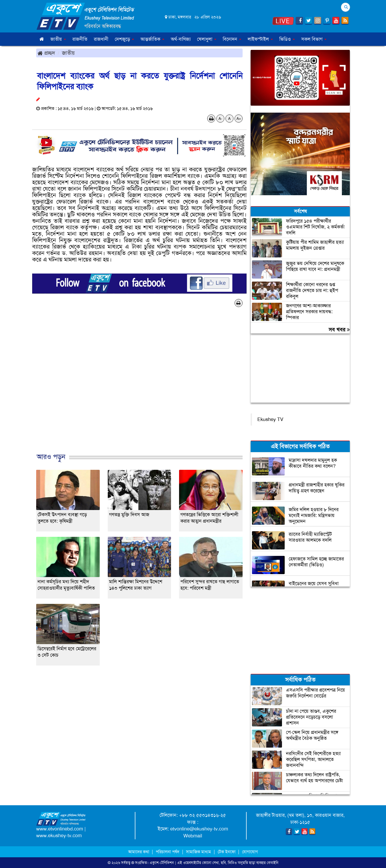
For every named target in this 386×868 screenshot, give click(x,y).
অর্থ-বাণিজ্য (181, 39)
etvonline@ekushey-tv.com (199, 829)
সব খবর (339, 330)
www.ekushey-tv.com (59, 836)
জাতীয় (68, 53)
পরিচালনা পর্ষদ (168, 852)
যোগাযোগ (250, 852)
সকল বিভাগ (314, 39)
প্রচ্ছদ (46, 53)
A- (220, 119)
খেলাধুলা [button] (207, 39)
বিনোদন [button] (232, 39)
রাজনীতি (80, 39)
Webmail (193, 836)
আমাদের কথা (139, 852)
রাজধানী (101, 39)
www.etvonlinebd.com (60, 829)
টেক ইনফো (227, 852)
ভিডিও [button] (287, 39)
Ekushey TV (270, 419)
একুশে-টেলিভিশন (162, 863)
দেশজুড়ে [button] (124, 39)
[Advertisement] (139, 386)
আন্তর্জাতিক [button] (152, 39)
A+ (239, 119)
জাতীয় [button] (58, 39)
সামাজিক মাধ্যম (198, 852)
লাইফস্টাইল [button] (260, 39)
